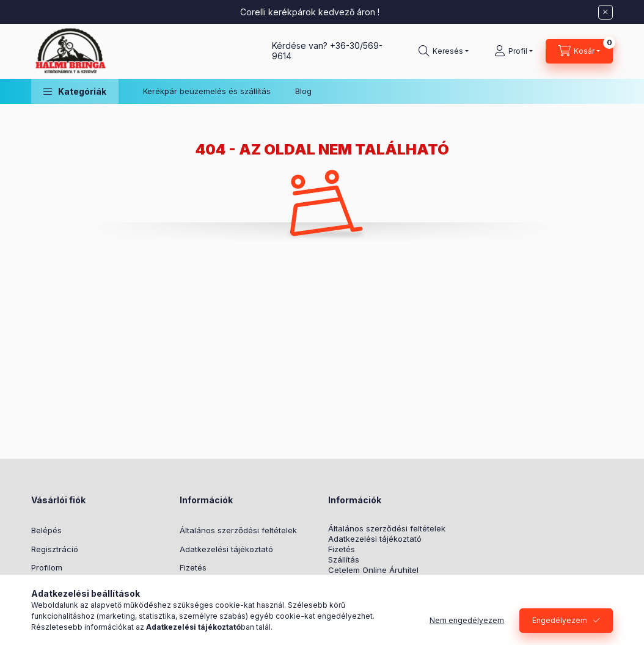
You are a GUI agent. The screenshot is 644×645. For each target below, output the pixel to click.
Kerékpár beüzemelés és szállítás (207, 91)
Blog (303, 91)
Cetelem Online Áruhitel (373, 570)
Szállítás (344, 560)
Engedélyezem (560, 620)
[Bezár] (606, 12)
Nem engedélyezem (467, 620)
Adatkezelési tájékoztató (226, 549)
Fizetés (193, 567)
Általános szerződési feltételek (238, 530)
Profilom (47, 567)
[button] (75, 91)
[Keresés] (444, 51)
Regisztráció (55, 549)
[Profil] (514, 51)
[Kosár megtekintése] (579, 51)
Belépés (46, 530)
